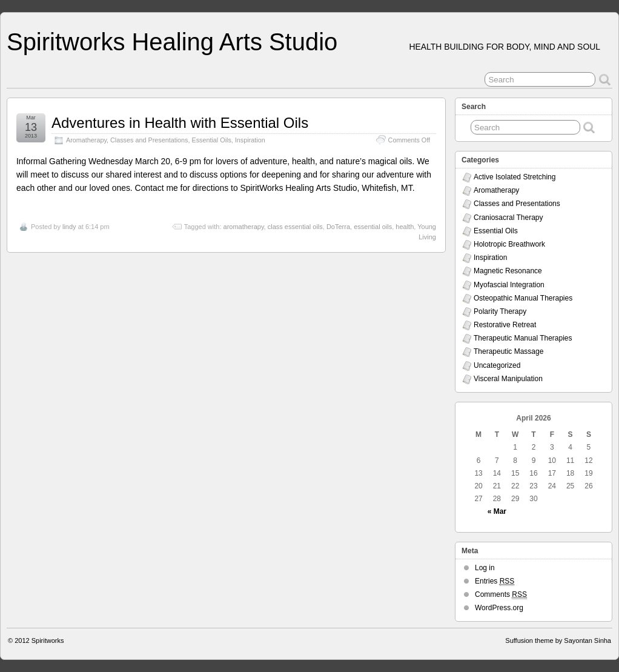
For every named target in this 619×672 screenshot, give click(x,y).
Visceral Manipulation (508, 379)
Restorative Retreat (505, 325)
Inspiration (250, 140)
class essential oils (295, 227)
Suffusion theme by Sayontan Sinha (558, 640)
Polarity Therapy (500, 311)
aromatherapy (244, 227)
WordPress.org (499, 608)
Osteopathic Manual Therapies (523, 298)
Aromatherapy (86, 140)
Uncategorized (497, 365)
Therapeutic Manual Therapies (523, 338)
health (405, 227)
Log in (485, 568)
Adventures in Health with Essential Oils (180, 123)
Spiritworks (48, 640)
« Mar (497, 511)
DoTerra (338, 227)
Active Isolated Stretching (515, 177)
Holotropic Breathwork (509, 244)
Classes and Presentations (149, 140)
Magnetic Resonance (508, 271)
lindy (69, 227)
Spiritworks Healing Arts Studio (172, 42)
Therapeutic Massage (508, 351)
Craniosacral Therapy (508, 218)
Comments (501, 595)
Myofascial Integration (509, 285)
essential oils (373, 227)
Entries (495, 581)
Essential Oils (211, 140)
